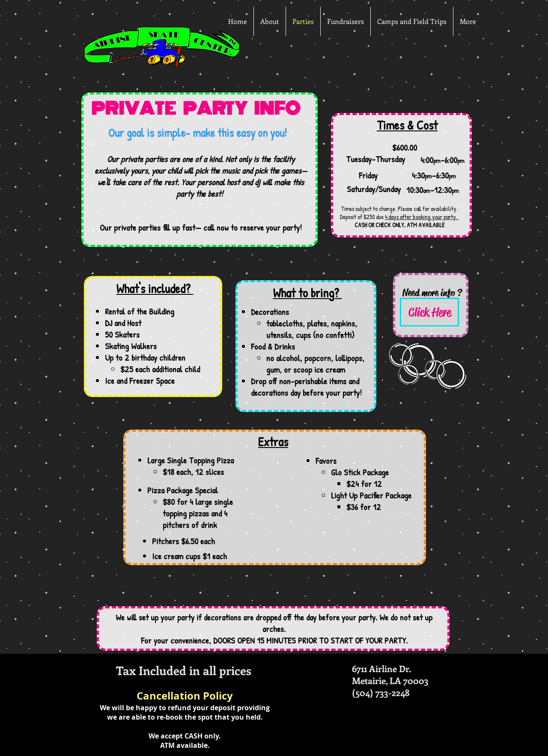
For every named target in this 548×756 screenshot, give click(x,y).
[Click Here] (429, 312)
